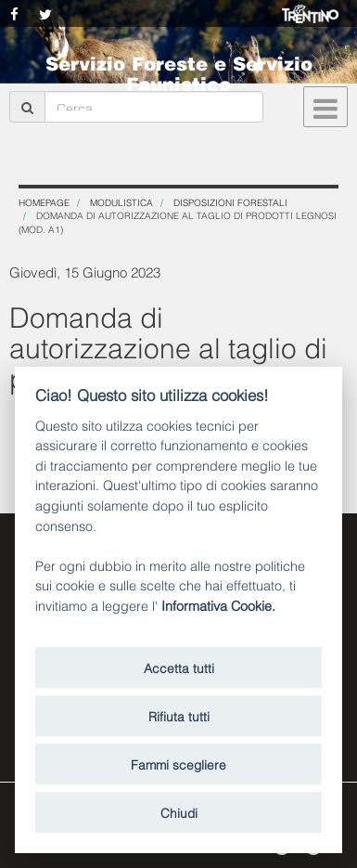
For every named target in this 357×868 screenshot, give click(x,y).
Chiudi (179, 812)
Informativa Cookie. (218, 605)
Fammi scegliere (178, 764)
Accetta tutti (179, 667)
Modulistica (121, 202)
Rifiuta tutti (179, 715)
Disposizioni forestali (230, 202)
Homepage (44, 202)
